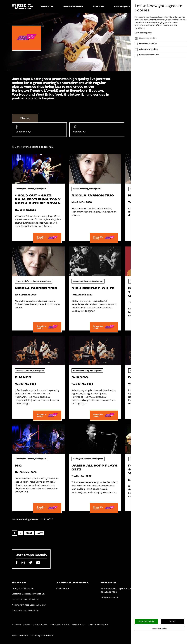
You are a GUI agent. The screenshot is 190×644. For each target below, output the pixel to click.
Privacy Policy (78, 625)
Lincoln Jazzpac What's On (25, 599)
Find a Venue (63, 589)
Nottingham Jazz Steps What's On (29, 605)
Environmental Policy (98, 625)
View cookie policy (143, 33)
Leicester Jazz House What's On (28, 594)
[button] (39, 130)
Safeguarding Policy (60, 625)
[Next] (29, 533)
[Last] (40, 533)
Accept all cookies (146, 621)
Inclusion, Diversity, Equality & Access (30, 625)
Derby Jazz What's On (23, 589)
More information (159, 628)
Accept (173, 621)
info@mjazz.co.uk (110, 598)
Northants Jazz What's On (25, 611)
